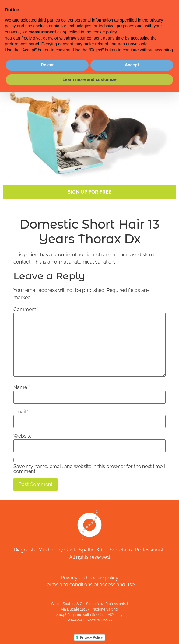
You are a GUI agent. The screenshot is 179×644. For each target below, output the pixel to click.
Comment (26, 310)
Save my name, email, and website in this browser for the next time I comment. (89, 469)
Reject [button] (47, 65)
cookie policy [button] (105, 32)
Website (23, 436)
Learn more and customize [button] (89, 79)
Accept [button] (132, 65)
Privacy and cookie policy (90, 578)
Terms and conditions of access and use (89, 584)
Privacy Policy (91, 637)
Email (21, 412)
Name (22, 387)
